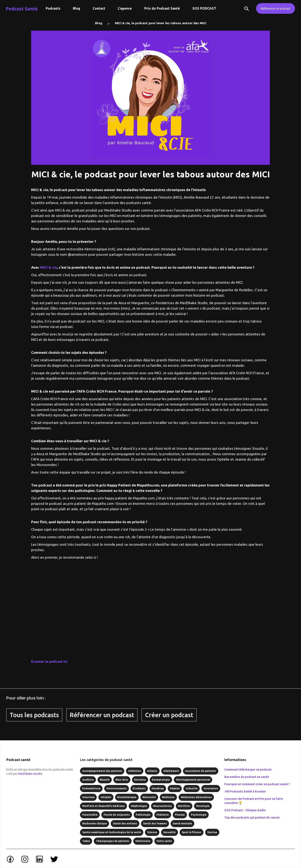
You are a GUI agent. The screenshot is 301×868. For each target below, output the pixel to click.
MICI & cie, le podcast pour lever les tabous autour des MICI (161, 23)
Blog (77, 8)
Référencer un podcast (276, 9)
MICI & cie (49, 267)
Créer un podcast (169, 715)
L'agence (125, 8)
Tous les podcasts (34, 715)
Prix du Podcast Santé (162, 8)
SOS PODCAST (204, 8)
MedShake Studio (30, 774)
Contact (99, 8)
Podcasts (53, 8)
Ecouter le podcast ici (49, 661)
